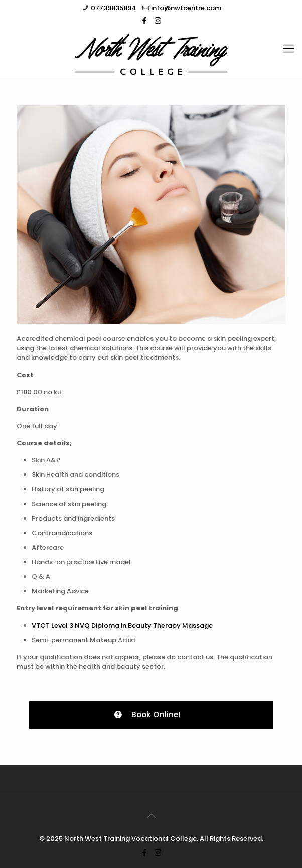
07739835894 (113, 8)
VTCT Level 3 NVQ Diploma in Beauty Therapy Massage (122, 625)
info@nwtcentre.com (186, 8)
